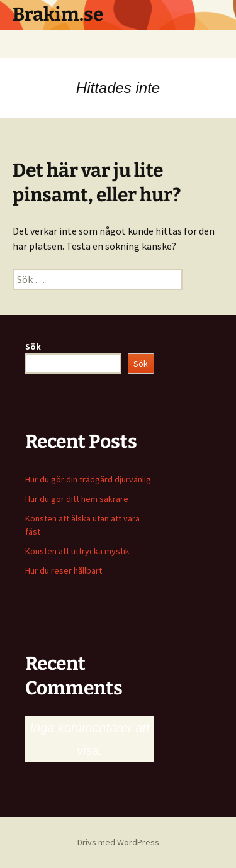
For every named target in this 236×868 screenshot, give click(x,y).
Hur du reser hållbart (64, 570)
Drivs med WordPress (118, 842)
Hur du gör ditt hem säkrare (77, 499)
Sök (33, 347)
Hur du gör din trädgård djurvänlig (88, 479)
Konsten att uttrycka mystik (77, 551)
